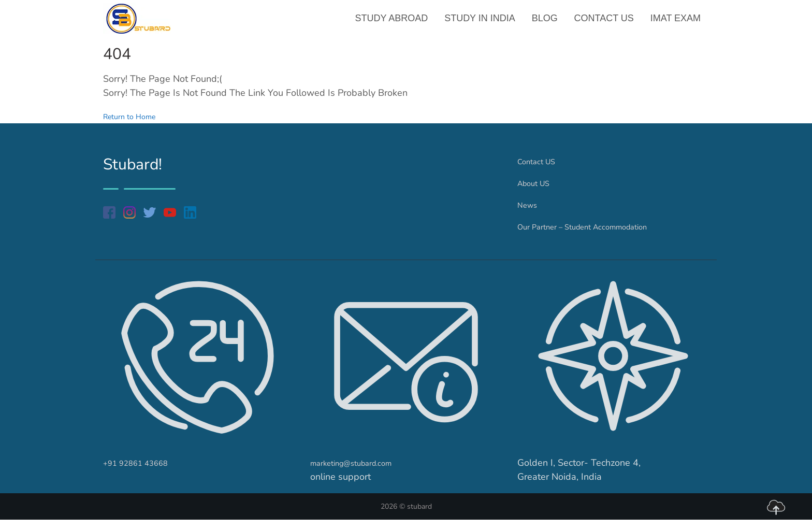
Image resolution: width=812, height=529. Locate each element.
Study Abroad (396, 23)
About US (538, 192)
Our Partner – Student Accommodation (598, 236)
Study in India (483, 23)
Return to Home (136, 125)
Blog (547, 23)
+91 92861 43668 (143, 472)
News (530, 214)
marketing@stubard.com (361, 472)
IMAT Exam (676, 23)
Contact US (605, 23)
